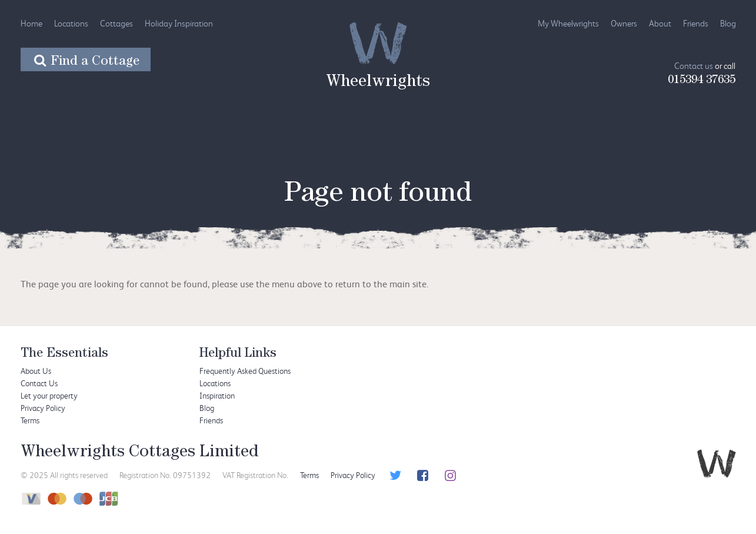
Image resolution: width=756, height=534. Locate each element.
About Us (36, 371)
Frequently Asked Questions (245, 371)
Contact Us (39, 383)
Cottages (116, 23)
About (660, 23)
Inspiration (217, 395)
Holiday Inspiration (179, 23)
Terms (30, 420)
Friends (696, 23)
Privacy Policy (43, 408)
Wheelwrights (378, 83)
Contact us (694, 66)
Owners (624, 23)
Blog (728, 23)
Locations (71, 23)
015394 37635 (702, 81)
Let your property (49, 395)
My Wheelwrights (568, 23)
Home (31, 23)
